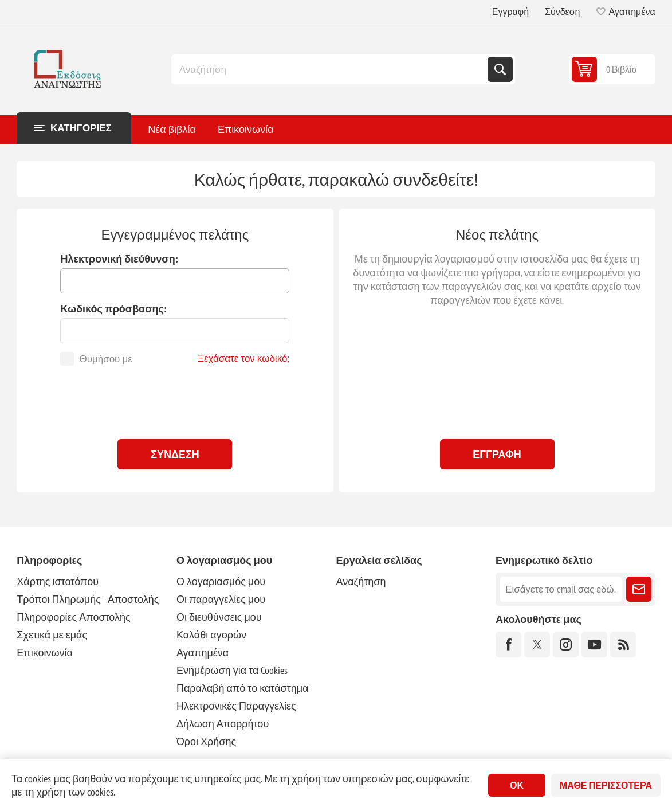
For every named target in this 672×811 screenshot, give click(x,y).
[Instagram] (566, 645)
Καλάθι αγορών (211, 635)
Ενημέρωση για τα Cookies (232, 670)
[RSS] (623, 645)
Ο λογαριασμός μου (221, 581)
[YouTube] (594, 645)
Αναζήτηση (500, 69)
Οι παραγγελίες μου (221, 599)
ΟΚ (517, 785)
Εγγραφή (510, 11)
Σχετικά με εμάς (52, 635)
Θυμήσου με (105, 359)
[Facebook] (508, 645)
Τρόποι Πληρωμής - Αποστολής (88, 599)
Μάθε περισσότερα (606, 785)
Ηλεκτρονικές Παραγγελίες (236, 706)
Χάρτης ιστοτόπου (58, 581)
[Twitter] (537, 645)
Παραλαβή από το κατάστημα (243, 688)
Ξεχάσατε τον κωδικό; (244, 358)
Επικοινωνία (45, 653)
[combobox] (331, 69)
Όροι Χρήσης (206, 741)
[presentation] (175, 399)
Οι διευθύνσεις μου (219, 617)
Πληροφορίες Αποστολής (73, 617)
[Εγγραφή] (561, 589)
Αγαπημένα (203, 653)
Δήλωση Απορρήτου (223, 724)
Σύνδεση (562, 11)
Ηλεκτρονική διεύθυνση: (119, 259)
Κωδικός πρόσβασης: (113, 309)
